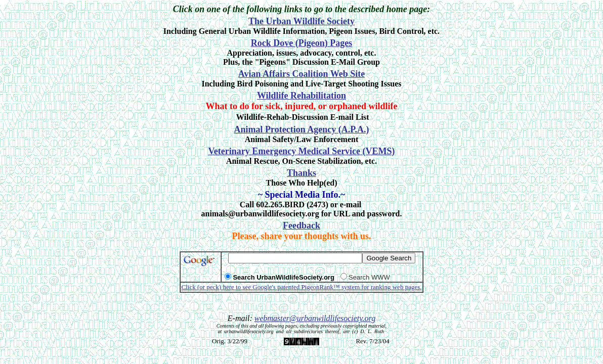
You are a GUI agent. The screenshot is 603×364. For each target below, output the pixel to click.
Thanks (301, 173)
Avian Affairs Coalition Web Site (301, 74)
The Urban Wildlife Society (301, 21)
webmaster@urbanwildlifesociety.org (315, 318)
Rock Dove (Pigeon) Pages (301, 43)
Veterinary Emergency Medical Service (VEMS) (301, 151)
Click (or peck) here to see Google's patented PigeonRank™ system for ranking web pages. (301, 287)
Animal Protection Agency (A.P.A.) (302, 129)
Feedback (301, 225)
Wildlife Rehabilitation (301, 96)
